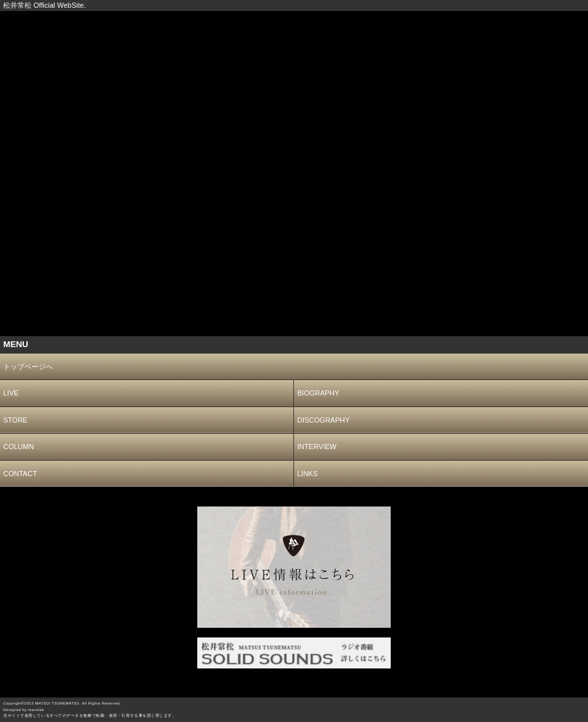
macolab (36, 710)
